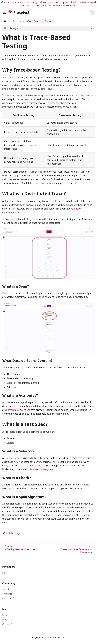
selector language (44, 469)
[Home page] (5, 21)
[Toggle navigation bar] (4, 12)
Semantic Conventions (18, 410)
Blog (5, 620)
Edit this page (11, 533)
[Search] (92, 12)
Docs (5, 573)
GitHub (7, 624)
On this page (11, 28)
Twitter (7, 594)
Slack (6, 589)
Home (6, 615)
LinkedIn (8, 598)
